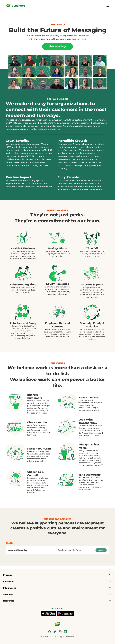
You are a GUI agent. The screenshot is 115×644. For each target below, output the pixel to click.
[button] (57, 575)
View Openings (57, 46)
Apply (101, 550)
